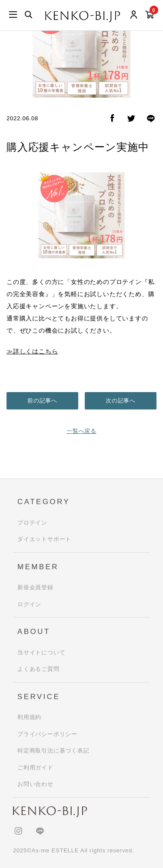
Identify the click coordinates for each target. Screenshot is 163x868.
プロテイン (32, 523)
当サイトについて (41, 652)
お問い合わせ (35, 784)
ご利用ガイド (35, 767)
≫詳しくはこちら (32, 351)
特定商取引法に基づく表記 (53, 751)
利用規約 (29, 717)
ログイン (29, 604)
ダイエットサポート (44, 539)
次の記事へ (121, 401)
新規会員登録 (35, 587)
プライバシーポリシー (47, 734)
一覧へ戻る (81, 431)
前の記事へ (42, 401)
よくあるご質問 (38, 669)
